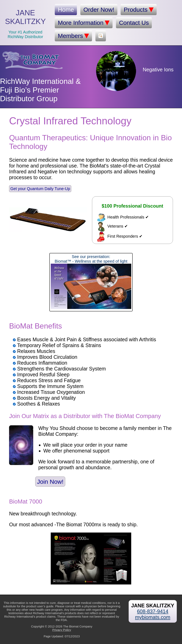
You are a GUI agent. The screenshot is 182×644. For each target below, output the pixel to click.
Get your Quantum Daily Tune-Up (40, 189)
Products (139, 10)
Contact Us (134, 23)
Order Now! (99, 10)
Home (66, 10)
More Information (84, 23)
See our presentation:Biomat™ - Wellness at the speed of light (91, 282)
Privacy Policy (62, 630)
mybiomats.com (153, 617)
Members (73, 36)
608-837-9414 (153, 611)
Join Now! (50, 481)
